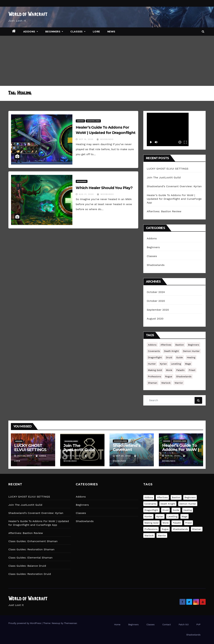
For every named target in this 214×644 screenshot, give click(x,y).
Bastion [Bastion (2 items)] (180, 345)
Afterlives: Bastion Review (164, 211)
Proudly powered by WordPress (25, 623)
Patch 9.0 (184, 625)
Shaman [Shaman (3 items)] (153, 383)
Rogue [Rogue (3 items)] (169, 376)
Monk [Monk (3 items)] (169, 370)
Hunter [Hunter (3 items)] (152, 364)
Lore (96, 32)
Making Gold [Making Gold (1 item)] (155, 370)
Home (117, 625)
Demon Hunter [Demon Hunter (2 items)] (191, 351)
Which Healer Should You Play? (104, 188)
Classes (78, 32)
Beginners (54, 32)
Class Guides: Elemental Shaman (30, 558)
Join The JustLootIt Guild (164, 177)
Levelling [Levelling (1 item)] (176, 364)
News (111, 32)
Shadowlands (93, 121)
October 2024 (156, 292)
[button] (203, 31)
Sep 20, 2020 (123, 456)
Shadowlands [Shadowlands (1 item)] (184, 376)
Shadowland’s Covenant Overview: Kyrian (174, 186)
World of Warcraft (28, 14)
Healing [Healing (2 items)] (191, 357)
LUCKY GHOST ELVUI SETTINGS (168, 169)
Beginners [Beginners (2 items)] (194, 345)
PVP (198, 625)
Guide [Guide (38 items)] (179, 357)
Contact (167, 625)
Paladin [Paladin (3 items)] (180, 370)
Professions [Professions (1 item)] (155, 376)
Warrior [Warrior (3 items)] (179, 383)
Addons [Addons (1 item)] (152, 345)
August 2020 (155, 319)
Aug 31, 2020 (86, 194)
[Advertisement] (107, 61)
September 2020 (158, 310)
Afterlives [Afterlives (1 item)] (166, 345)
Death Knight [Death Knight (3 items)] (171, 351)
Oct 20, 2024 (25, 456)
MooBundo (105, 139)
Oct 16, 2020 (74, 456)
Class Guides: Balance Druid (27, 566)
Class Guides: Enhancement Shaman (33, 541)
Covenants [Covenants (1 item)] (154, 351)
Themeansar (70, 623)
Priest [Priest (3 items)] (192, 370)
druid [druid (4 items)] (169, 357)
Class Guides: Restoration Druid (30, 574)
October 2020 (156, 301)
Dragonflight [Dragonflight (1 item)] (155, 357)
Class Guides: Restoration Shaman (31, 549)
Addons (31, 32)
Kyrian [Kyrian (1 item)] (163, 364)
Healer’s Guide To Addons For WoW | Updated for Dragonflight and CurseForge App (106, 133)
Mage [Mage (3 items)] (188, 364)
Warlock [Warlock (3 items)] (166, 383)
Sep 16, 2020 (86, 139)
